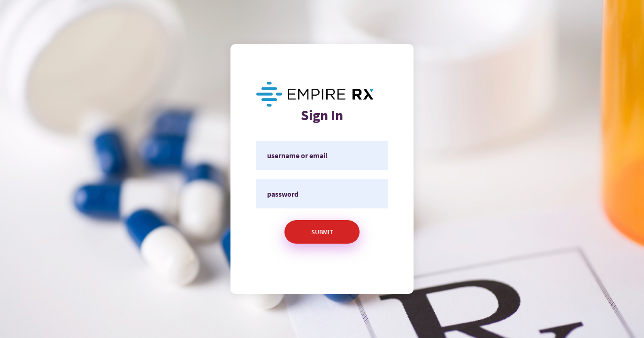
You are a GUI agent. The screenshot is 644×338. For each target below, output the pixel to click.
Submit (322, 232)
